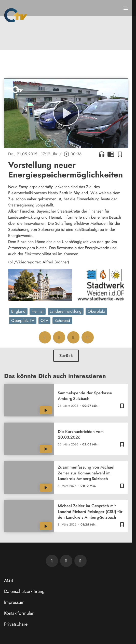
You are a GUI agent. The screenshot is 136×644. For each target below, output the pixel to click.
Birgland (18, 311)
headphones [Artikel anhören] (102, 154)
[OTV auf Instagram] (80, 561)
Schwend (62, 320)
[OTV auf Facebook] (66, 561)
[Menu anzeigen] (126, 8)
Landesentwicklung (66, 311)
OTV (44, 320)
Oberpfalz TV (23, 320)
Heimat (38, 311)
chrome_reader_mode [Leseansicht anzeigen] (111, 154)
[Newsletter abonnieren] (52, 561)
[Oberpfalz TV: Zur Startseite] (16, 15)
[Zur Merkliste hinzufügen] (120, 154)
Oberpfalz (96, 311)
